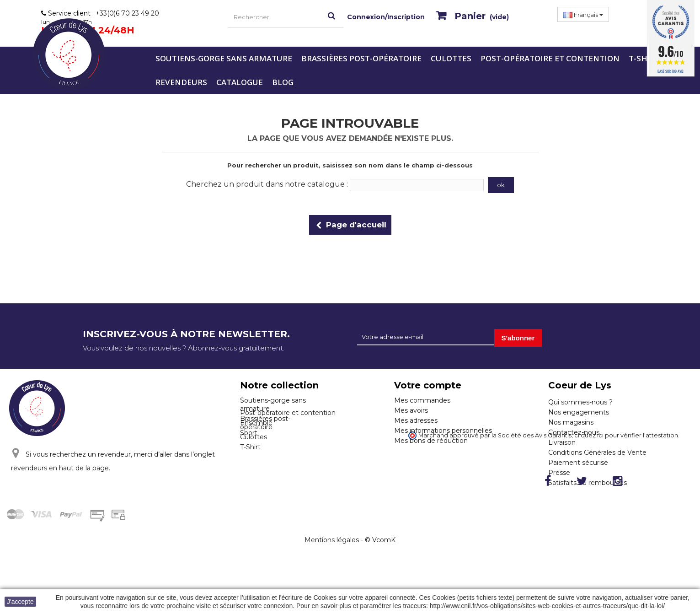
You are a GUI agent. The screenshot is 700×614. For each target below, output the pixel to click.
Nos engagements (579, 412)
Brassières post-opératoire (361, 58)
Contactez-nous (574, 432)
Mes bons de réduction (431, 441)
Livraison (562, 442)
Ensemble (256, 461)
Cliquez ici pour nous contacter (75, 502)
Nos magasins (571, 422)
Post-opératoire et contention (550, 58)
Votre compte (428, 385)
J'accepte (20, 602)
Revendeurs (181, 82)
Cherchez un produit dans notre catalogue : (267, 184)
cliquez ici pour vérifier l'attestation (626, 497)
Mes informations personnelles (443, 431)
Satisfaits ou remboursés (588, 483)
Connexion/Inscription (386, 17)
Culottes (451, 58)
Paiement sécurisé (578, 463)
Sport (249, 471)
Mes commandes (422, 400)
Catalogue (240, 82)
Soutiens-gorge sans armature (224, 58)
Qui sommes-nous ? (580, 402)
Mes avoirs (411, 410)
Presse (559, 473)
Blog (283, 82)
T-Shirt (644, 58)
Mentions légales (332, 587)
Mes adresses (416, 420)
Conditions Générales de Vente (597, 452)
